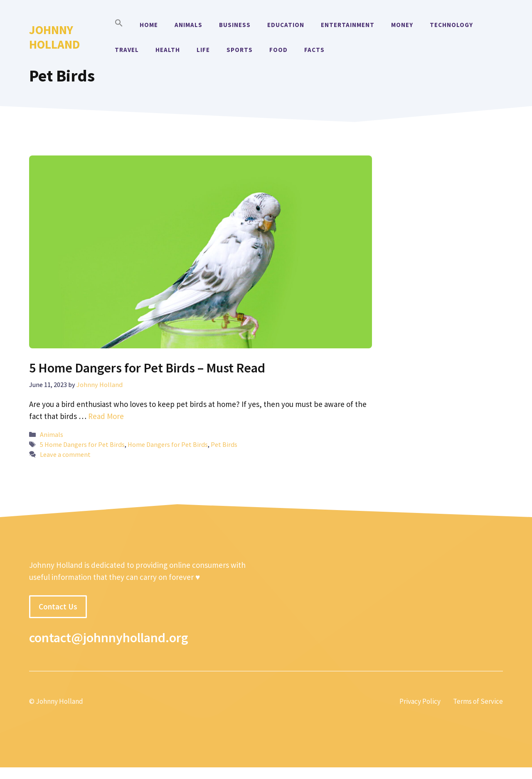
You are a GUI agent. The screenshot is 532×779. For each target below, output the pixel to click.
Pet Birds (224, 444)
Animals (188, 25)
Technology (451, 25)
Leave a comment (65, 454)
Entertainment (348, 25)
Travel (127, 50)
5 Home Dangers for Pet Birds (82, 444)
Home (149, 25)
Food (278, 50)
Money (402, 25)
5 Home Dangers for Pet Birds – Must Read (147, 368)
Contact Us (58, 606)
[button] (119, 25)
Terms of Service (478, 701)
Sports (240, 50)
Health (168, 50)
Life (203, 50)
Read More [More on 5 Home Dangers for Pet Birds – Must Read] (106, 416)
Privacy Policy (420, 701)
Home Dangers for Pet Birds (168, 444)
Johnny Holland (54, 37)
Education (286, 25)
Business (235, 25)
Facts (314, 50)
